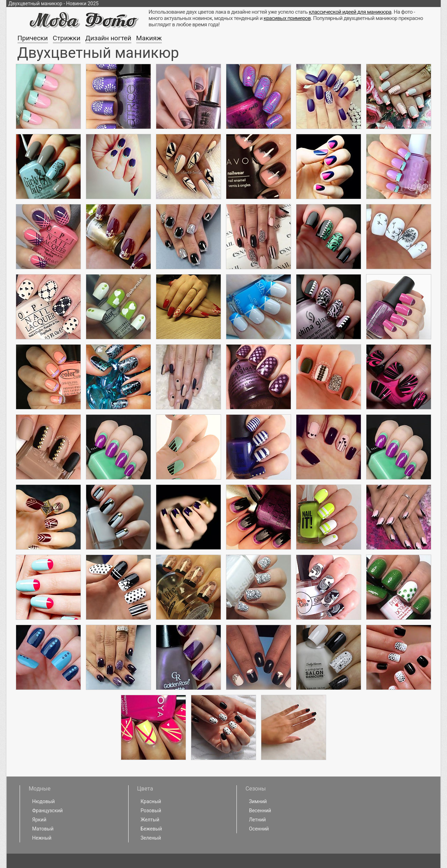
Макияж (149, 38)
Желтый (150, 820)
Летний (257, 820)
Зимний (258, 801)
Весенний (260, 811)
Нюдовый (44, 801)
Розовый (151, 811)
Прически (33, 38)
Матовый (43, 829)
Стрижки (67, 38)
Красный (151, 801)
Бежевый (151, 829)
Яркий (39, 820)
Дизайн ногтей (108, 38)
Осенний (259, 829)
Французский (47, 811)
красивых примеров (287, 18)
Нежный (42, 838)
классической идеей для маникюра (350, 12)
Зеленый (151, 838)
